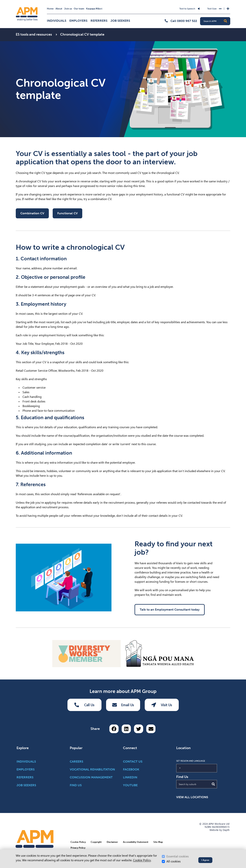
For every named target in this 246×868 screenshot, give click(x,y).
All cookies (174, 861)
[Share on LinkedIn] (126, 729)
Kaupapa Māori (94, 9)
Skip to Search (91, 6)
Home (50, 9)
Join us (68, 9)
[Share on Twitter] (139, 729)
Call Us (84, 705)
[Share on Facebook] (114, 729)
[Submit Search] (213, 784)
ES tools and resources (34, 34)
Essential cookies (178, 856)
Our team (79, 9)
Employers (78, 21)
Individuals (57, 21)
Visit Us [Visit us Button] (162, 705)
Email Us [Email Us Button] (123, 705)
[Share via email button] (151, 729)
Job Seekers (120, 21)
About (59, 9)
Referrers (99, 21)
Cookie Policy (142, 860)
